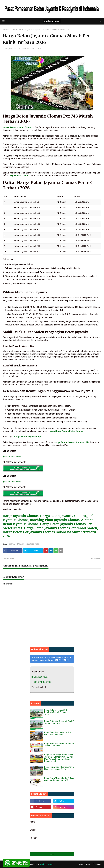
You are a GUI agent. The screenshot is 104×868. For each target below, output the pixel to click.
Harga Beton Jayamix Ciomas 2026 (72, 442)
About (88, 864)
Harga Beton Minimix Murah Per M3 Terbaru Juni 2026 (58, 733)
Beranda (6, 30)
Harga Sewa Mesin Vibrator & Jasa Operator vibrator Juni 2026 (59, 779)
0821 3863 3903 (12, 457)
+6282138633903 (41, 682)
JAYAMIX (21, 544)
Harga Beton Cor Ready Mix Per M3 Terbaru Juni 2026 (59, 722)
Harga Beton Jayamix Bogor (28, 437)
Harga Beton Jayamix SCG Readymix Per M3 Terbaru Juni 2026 (57, 712)
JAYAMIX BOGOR (17, 30)
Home (81, 864)
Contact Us (97, 864)
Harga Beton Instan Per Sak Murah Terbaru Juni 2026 (59, 745)
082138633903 (40, 677)
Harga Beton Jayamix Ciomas (18, 127)
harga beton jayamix (19, 175)
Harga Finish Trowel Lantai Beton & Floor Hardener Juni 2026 (59, 768)
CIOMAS (12, 544)
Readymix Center (11, 49)
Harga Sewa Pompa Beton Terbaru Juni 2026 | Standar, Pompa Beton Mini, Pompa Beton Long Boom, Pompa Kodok (59, 758)
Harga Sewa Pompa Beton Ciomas (66, 431)
